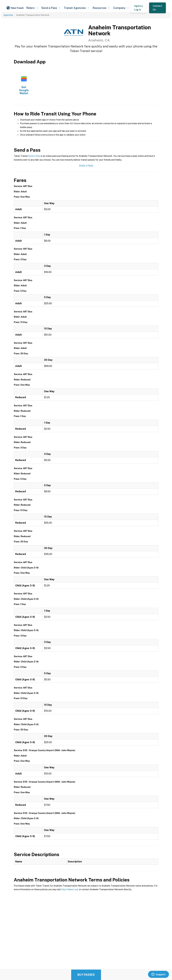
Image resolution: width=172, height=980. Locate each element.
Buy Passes (86, 975)
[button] (32, 8)
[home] (15, 8)
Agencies (8, 15)
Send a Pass (34, 156)
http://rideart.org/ (70, 889)
